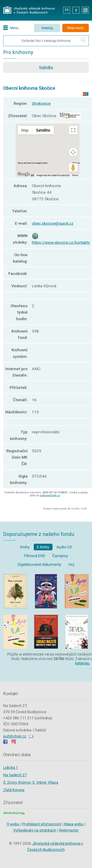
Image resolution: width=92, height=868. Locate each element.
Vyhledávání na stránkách (35, 830)
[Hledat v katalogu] (83, 40)
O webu (13, 824)
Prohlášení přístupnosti (42, 824)
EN (67, 10)
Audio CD (64, 547)
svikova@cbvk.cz (50, 495)
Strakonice (41, 103)
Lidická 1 (11, 768)
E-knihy (43, 547)
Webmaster (69, 830)
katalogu (82, 663)
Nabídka (46, 67)
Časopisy (60, 556)
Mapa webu (74, 824)
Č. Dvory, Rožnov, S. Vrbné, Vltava (31, 782)
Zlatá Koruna (14, 790)
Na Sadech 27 (15, 775)
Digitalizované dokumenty (39, 564)
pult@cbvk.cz (15, 736)
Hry (72, 564)
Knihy (25, 547)
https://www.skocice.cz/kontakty (61, 243)
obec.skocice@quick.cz (53, 223)
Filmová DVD (35, 556)
